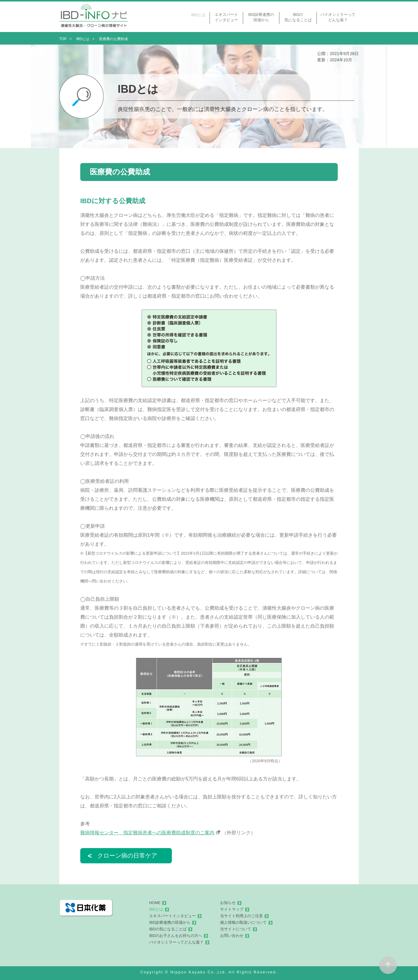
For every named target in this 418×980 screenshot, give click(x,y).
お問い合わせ (232, 936)
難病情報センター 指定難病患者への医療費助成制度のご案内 (147, 833)
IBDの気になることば (168, 929)
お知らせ (228, 903)
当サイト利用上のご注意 (241, 916)
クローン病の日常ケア (122, 856)
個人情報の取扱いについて (243, 923)
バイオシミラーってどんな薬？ (176, 942)
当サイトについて (236, 929)
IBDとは (156, 909)
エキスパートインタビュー (172, 916)
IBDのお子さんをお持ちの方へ (176, 936)
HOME (155, 903)
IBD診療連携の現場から (170, 923)
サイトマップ (232, 909)
